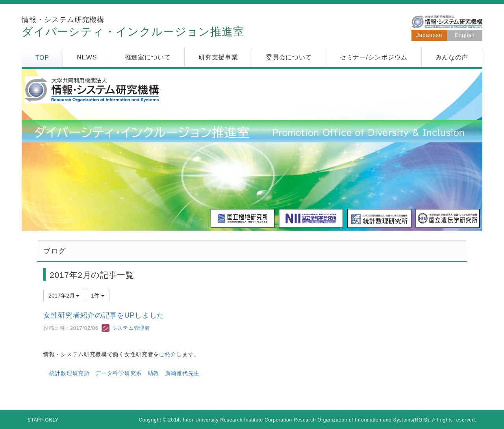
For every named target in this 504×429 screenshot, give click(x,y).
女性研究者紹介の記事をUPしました (104, 315)
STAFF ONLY (43, 420)
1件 (98, 296)
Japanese (429, 35)
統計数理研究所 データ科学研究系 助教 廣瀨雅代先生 (124, 373)
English (465, 35)
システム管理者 (126, 328)
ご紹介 (168, 354)
